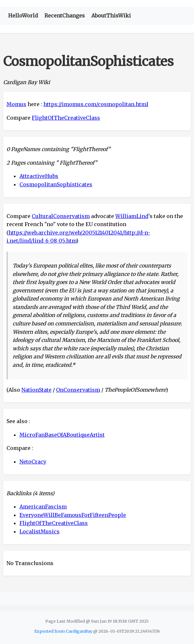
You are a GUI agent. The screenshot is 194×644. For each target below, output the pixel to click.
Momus (16, 104)
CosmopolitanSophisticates (56, 184)
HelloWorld (23, 16)
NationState (36, 390)
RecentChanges (65, 16)
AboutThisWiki (111, 16)
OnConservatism (78, 390)
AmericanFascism (43, 507)
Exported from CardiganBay (63, 631)
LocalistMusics (40, 531)
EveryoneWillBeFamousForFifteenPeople (73, 515)
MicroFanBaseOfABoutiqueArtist (62, 435)
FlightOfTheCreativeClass (66, 118)
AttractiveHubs (39, 176)
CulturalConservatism (61, 216)
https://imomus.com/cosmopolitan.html (96, 104)
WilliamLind (132, 216)
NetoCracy (33, 462)
